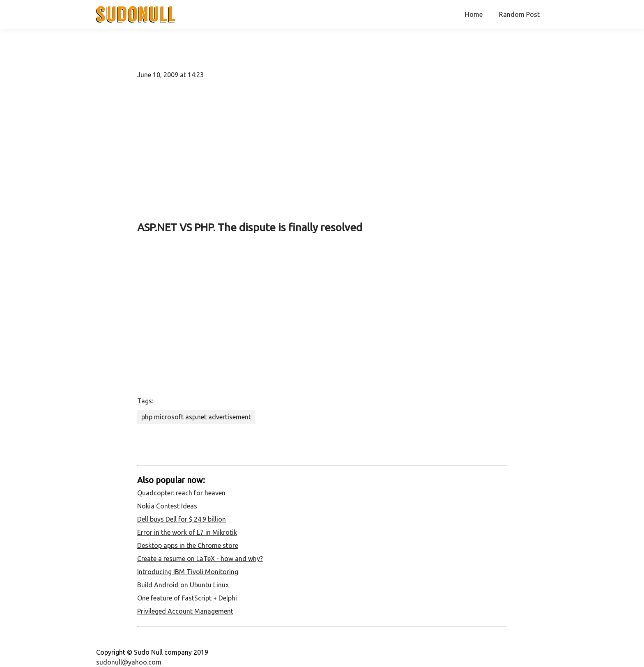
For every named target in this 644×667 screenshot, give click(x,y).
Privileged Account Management (185, 611)
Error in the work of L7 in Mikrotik (187, 532)
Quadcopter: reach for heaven (181, 493)
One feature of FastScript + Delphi (187, 598)
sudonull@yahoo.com (129, 662)
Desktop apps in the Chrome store (188, 545)
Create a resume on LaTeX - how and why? (200, 559)
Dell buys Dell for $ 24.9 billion (182, 519)
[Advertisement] (322, 149)
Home (474, 14)
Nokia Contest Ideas (167, 506)
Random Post (519, 14)
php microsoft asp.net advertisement (196, 417)
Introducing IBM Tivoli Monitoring (188, 572)
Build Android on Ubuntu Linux (183, 585)
